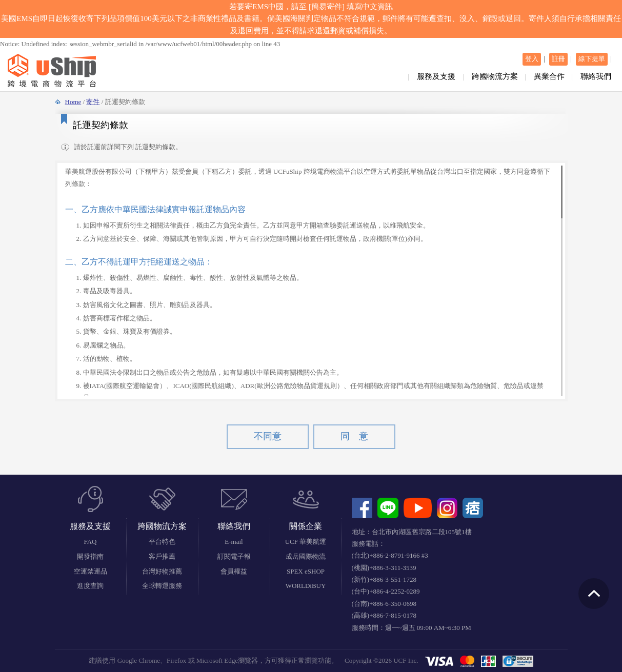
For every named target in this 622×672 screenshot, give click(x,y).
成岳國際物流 (306, 556)
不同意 (268, 436)
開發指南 (90, 556)
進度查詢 (90, 586)
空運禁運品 (91, 571)
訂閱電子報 (234, 556)
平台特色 (162, 542)
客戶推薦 (162, 556)
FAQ (90, 542)
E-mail (234, 542)
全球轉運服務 (162, 586)
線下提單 (592, 59)
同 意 (354, 436)
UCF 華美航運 (306, 542)
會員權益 (234, 571)
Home (73, 102)
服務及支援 (436, 76)
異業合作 (549, 76)
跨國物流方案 (495, 76)
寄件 (93, 102)
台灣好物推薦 (162, 571)
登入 (532, 59)
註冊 (558, 59)
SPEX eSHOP (306, 571)
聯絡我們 (596, 76)
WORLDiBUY (306, 586)
